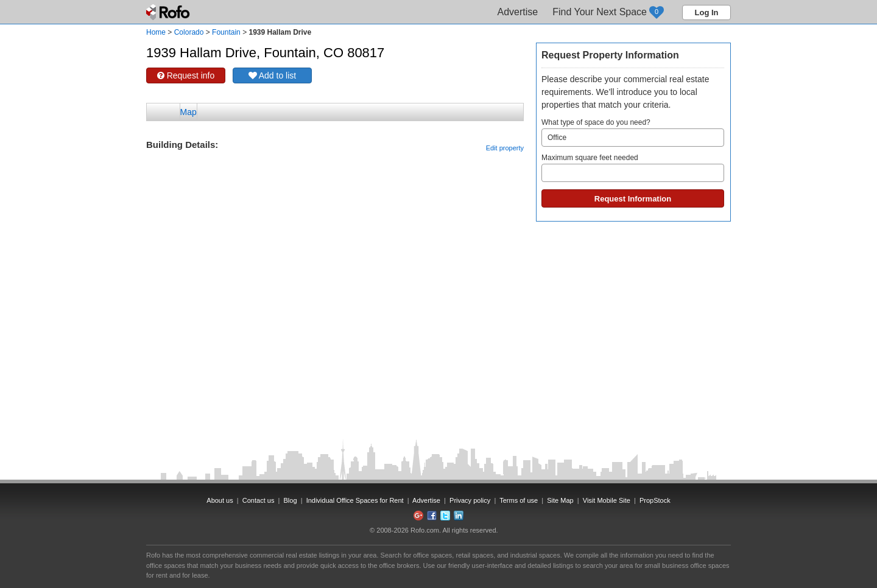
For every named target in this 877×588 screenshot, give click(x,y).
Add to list (273, 75)
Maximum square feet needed (633, 168)
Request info (186, 75)
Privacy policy (470, 500)
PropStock (655, 500)
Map (188, 112)
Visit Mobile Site (607, 500)
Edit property (505, 148)
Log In (707, 12)
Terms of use (519, 500)
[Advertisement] (335, 183)
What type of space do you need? (633, 132)
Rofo (169, 12)
